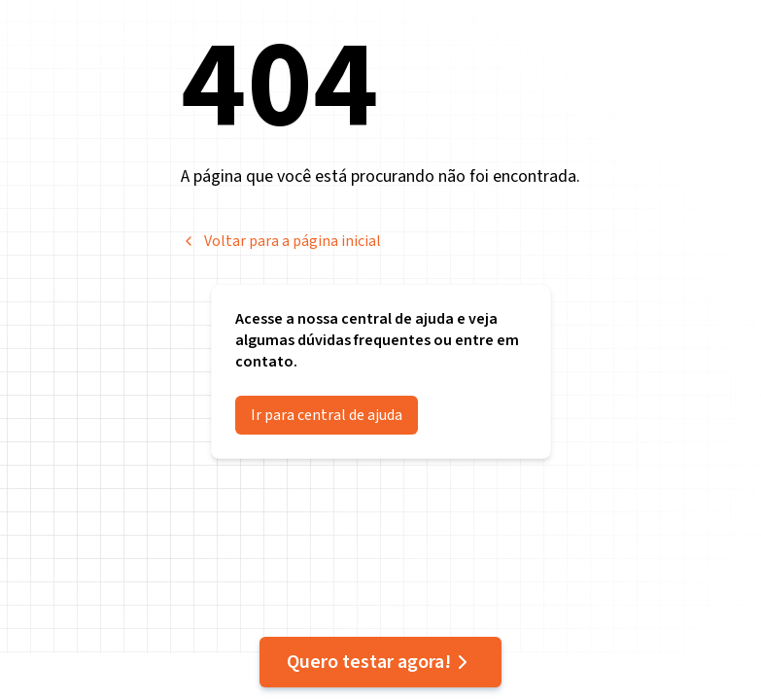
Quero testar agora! (380, 662)
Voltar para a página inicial (281, 241)
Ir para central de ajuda (327, 415)
